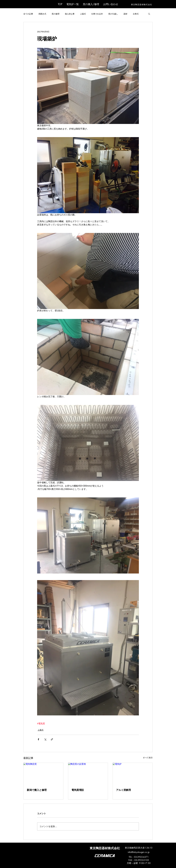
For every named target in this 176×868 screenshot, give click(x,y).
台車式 (136, 14)
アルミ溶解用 (123, 790)
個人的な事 (70, 14)
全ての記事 (28, 14)
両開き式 (42, 14)
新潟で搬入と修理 (37, 790)
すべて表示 (148, 758)
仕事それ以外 (97, 14)
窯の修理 (56, 14)
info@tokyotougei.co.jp (139, 852)
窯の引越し (113, 14)
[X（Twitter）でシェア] (45, 739)
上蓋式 (83, 14)
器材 (125, 14)
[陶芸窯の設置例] (88, 774)
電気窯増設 (78, 790)
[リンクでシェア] (52, 739)
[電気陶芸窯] (43, 774)
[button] (73, 4)
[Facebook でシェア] (38, 739)
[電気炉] (133, 774)
